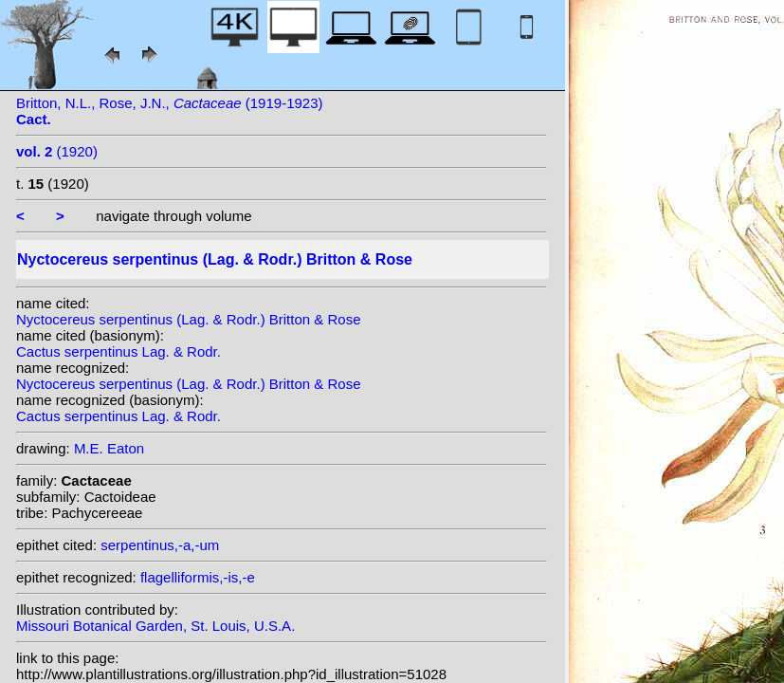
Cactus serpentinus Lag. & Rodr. (119, 351)
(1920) (57, 151)
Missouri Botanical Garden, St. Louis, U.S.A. (155, 626)
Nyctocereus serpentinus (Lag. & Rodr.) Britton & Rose (189, 319)
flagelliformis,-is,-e (198, 577)
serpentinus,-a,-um (160, 545)
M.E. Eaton (109, 448)
